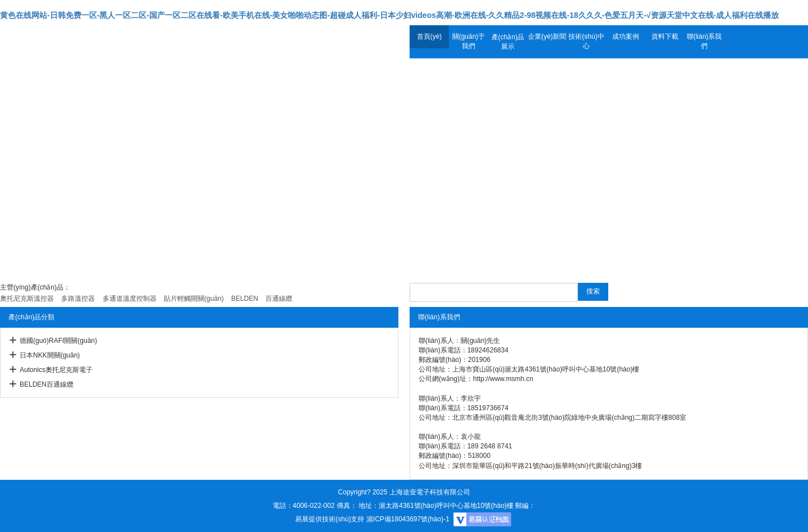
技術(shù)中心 (586, 41)
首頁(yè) (430, 36)
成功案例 (626, 36)
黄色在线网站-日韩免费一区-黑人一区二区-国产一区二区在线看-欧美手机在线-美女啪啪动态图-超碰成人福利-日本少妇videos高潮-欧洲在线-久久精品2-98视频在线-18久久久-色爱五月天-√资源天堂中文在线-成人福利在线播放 (389, 15)
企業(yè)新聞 (547, 36)
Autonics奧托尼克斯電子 (56, 370)
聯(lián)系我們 (704, 41)
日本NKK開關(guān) (50, 355)
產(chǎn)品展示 (508, 42)
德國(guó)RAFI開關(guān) (58, 341)
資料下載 (665, 36)
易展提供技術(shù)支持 (330, 519)
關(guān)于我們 (469, 41)
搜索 (593, 291)
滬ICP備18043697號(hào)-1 (408, 519)
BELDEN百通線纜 (47, 384)
